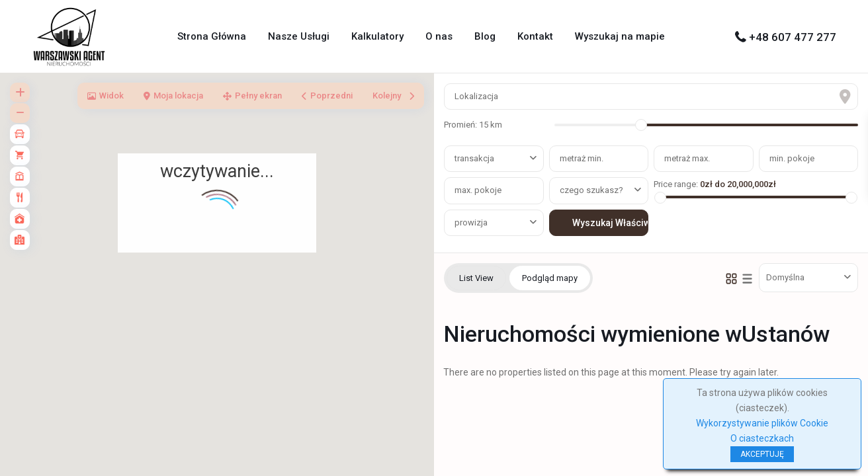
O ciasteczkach (762, 438)
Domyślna (785, 277)
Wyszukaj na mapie (620, 36)
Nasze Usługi (299, 36)
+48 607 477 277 (793, 37)
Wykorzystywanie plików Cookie (762, 423)
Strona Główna (212, 36)
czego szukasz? (591, 190)
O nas (439, 36)
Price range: (676, 184)
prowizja (471, 222)
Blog (485, 36)
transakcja (474, 158)
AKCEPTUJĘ (762, 454)
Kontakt (535, 36)
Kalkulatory (377, 36)
